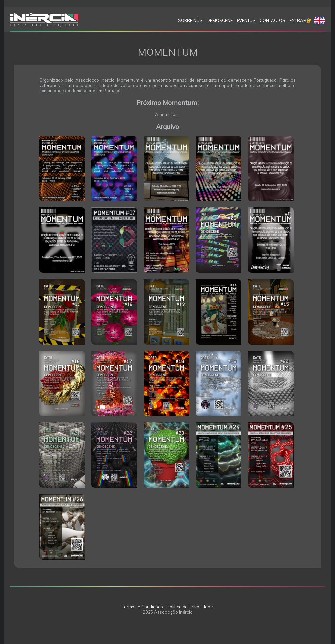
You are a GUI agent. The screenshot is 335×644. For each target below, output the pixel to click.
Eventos (246, 20)
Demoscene (220, 20)
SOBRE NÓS (190, 20)
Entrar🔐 (300, 20)
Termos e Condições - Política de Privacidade (167, 607)
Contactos (273, 20)
